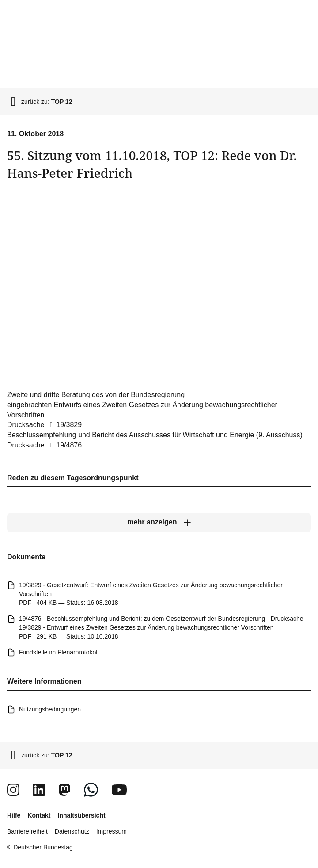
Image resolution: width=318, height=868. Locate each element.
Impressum (112, 831)
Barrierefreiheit (27, 831)
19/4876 (64, 445)
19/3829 (64, 425)
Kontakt (39, 815)
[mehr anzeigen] (159, 523)
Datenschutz (72, 831)
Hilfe (14, 815)
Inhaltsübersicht (81, 815)
